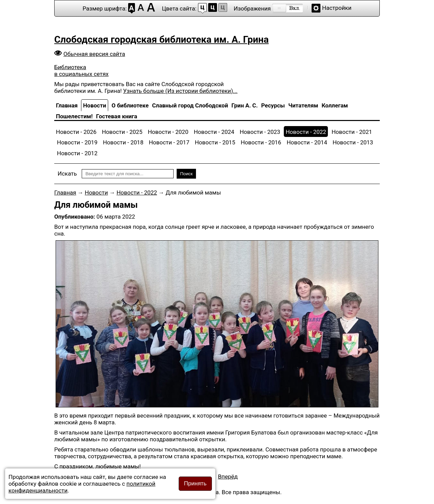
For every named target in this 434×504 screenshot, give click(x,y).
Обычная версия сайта (94, 54)
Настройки (337, 8)
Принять (195, 483)
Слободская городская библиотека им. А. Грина (161, 39)
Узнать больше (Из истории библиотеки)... (180, 91)
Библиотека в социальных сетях (81, 70)
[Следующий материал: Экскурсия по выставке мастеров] (228, 477)
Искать (67, 174)
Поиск (186, 174)
